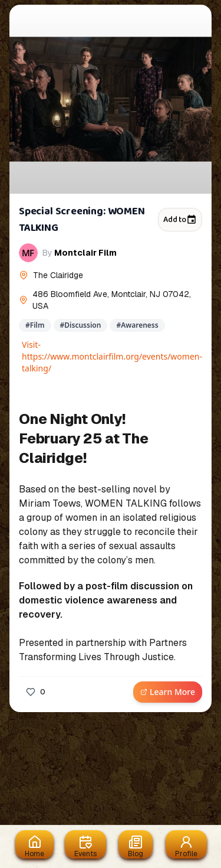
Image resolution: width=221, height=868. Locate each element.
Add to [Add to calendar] (180, 220)
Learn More (168, 692)
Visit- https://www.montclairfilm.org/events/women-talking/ (111, 356)
